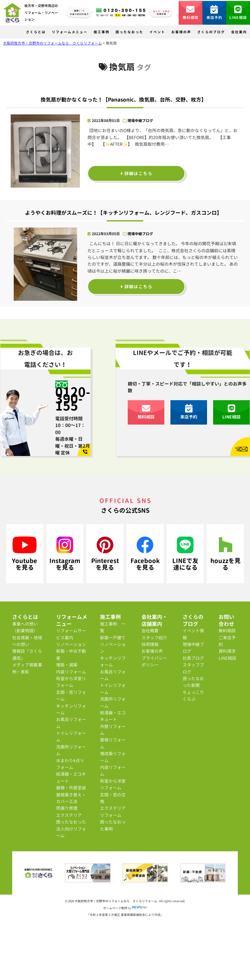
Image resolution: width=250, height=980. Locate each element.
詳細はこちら (136, 173)
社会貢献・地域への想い (27, 641)
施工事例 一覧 (113, 627)
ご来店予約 (227, 641)
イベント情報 (193, 634)
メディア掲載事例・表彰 (27, 668)
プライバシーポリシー (154, 661)
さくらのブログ (211, 32)
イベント (157, 32)
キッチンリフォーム (71, 709)
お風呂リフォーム (71, 723)
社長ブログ (193, 658)
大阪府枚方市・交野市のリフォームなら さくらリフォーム (116, 901)
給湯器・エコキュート (71, 777)
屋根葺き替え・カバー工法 (71, 798)
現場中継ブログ (140, 121)
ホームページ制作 (115, 908)
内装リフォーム (71, 672)
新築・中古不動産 (71, 654)
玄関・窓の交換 (113, 798)
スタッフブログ (193, 668)
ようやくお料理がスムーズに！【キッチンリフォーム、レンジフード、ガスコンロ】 (123, 213)
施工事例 (102, 32)
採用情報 (150, 644)
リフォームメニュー (70, 32)
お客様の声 (181, 32)
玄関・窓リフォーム (71, 696)
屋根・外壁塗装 (71, 788)
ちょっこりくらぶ (193, 696)
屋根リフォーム (113, 743)
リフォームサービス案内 (71, 634)
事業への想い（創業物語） (25, 627)
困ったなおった (129, 32)
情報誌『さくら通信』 (27, 654)
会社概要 (150, 631)
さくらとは (36, 32)
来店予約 (214, 13)
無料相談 (191, 13)
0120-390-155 (73, 399)
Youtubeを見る (25, 554)
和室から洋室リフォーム (71, 682)
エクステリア (69, 815)
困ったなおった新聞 (193, 682)
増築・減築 (67, 665)
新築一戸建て (113, 638)
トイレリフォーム (71, 736)
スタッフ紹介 (154, 638)
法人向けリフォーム (71, 832)
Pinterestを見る (105, 554)
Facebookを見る (145, 554)
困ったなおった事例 (113, 825)
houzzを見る (225, 554)
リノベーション (71, 644)
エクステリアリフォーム (113, 811)
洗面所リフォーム (71, 750)
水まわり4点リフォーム (70, 764)
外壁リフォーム (113, 730)
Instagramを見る (65, 554)
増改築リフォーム (113, 757)
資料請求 (227, 651)
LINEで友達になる (185, 554)
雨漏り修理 (67, 808)
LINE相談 (238, 13)
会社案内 (239, 32)
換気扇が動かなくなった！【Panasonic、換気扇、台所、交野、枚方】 (123, 100)
